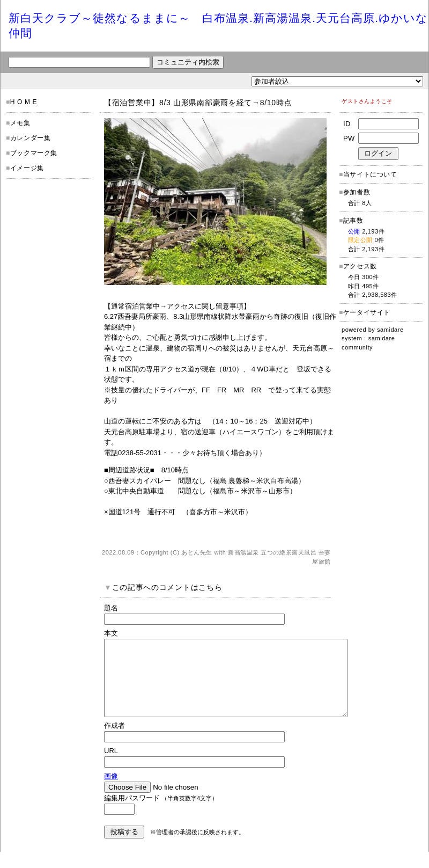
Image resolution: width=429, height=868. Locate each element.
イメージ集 (27, 168)
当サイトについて (370, 174)
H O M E (24, 102)
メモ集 (20, 123)
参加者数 (354, 192)
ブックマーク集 (34, 153)
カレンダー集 (31, 138)
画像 (111, 792)
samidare (390, 330)
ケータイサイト (367, 312)
